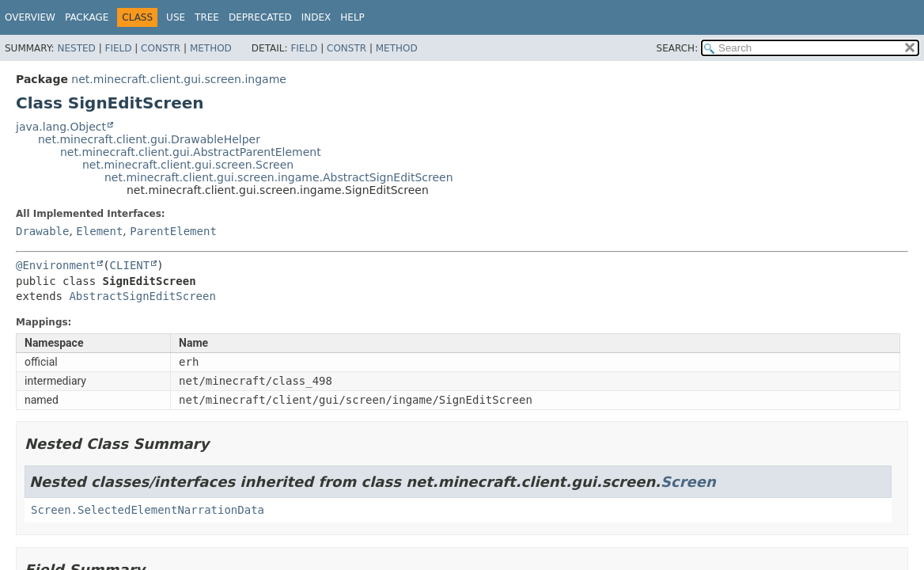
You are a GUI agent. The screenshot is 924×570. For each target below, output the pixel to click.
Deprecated (260, 17)
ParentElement (173, 231)
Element (99, 231)
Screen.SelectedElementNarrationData (148, 510)
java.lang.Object (61, 127)
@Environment (56, 265)
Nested (76, 48)
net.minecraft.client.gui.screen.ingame (179, 79)
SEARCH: (678, 48)
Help (352, 17)
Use (176, 17)
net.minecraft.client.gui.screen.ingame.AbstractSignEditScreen (279, 177)
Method (211, 48)
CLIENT (130, 265)
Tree (207, 17)
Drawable (42, 231)
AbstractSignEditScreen (142, 296)
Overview (30, 17)
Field (118, 48)
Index (316, 17)
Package (87, 17)
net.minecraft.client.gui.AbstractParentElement (191, 152)
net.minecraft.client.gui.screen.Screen (188, 165)
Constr (161, 48)
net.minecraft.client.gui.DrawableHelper (149, 139)
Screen (688, 482)
